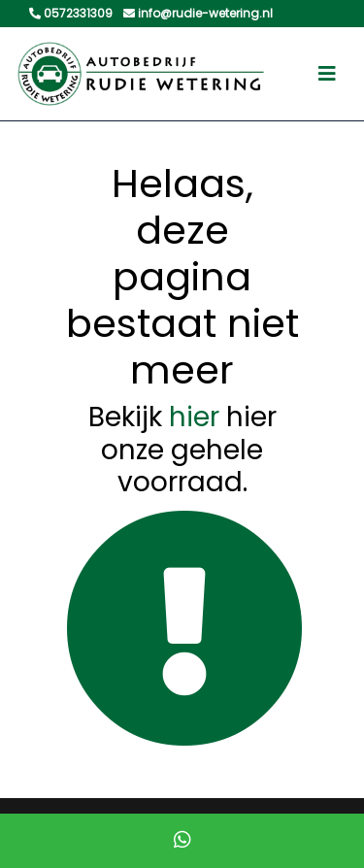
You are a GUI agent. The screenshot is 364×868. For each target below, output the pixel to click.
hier (194, 417)
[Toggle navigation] (327, 74)
